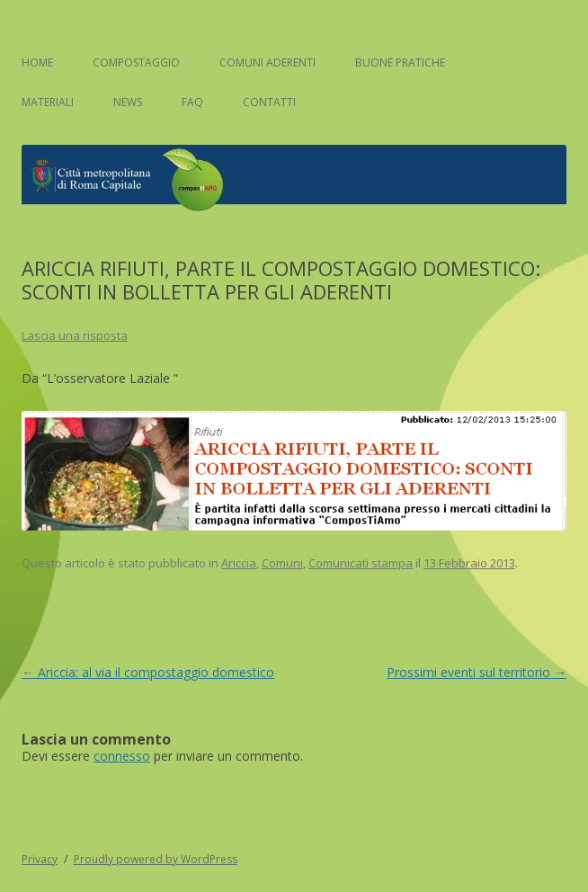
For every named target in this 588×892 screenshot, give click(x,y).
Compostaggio (136, 62)
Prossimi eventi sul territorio (477, 672)
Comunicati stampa (361, 563)
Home (37, 62)
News (128, 102)
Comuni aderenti (267, 62)
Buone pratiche (400, 62)
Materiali (48, 102)
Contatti (269, 102)
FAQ (192, 102)
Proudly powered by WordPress (156, 859)
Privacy (40, 859)
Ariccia (239, 563)
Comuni (282, 563)
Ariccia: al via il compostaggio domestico (148, 672)
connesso (122, 756)
